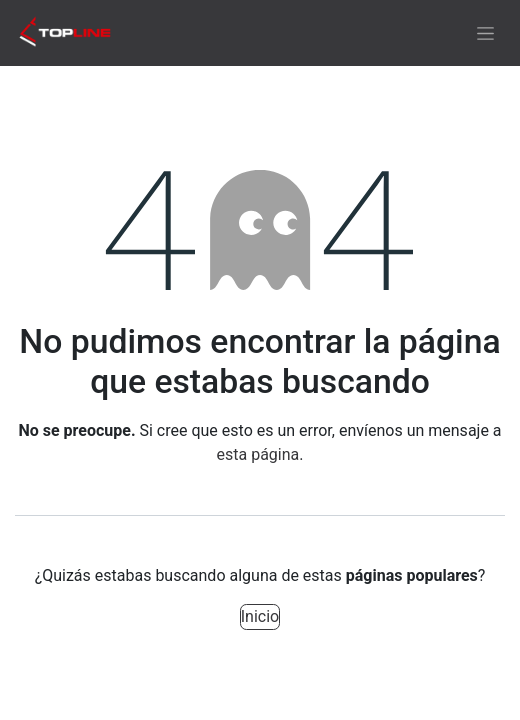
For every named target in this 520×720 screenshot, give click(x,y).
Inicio (260, 616)
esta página (258, 454)
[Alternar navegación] (485, 33)
